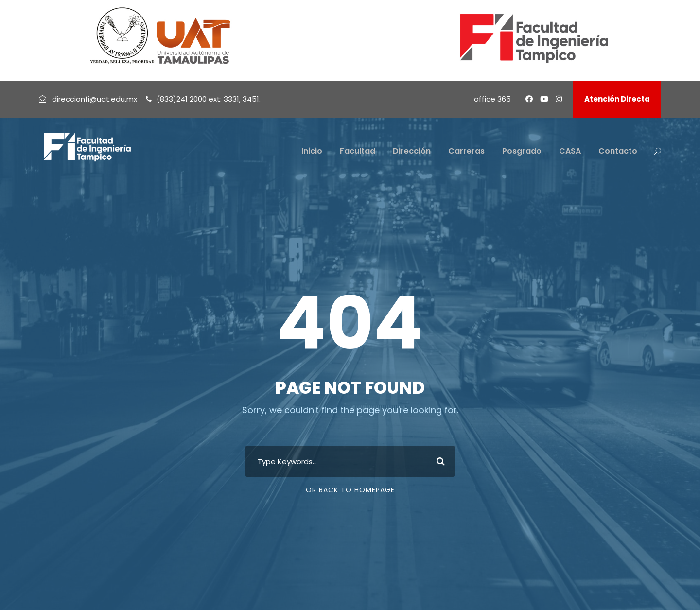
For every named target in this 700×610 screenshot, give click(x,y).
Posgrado (522, 151)
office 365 (492, 99)
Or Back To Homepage (350, 490)
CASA (570, 151)
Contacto (618, 151)
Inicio (312, 151)
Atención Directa (617, 99)
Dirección (412, 151)
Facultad (358, 151)
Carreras (466, 151)
